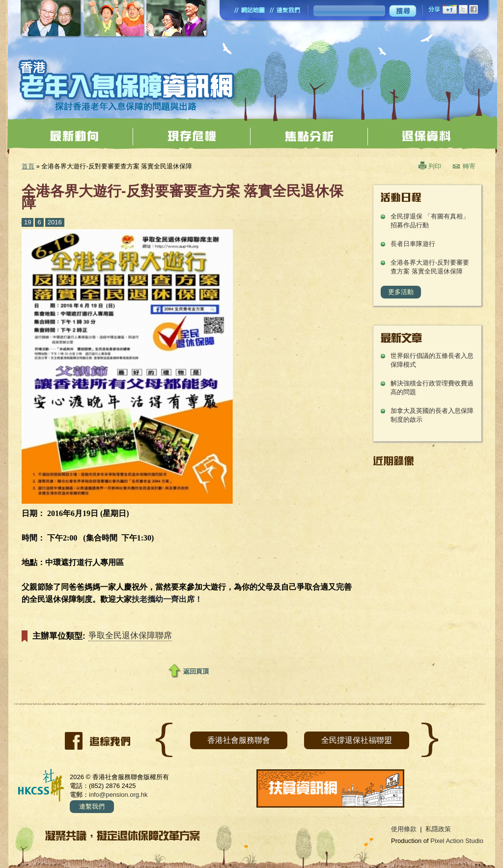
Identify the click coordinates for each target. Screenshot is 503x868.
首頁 (28, 166)
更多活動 (401, 292)
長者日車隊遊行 (413, 244)
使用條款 (404, 829)
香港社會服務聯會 (239, 740)
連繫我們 (92, 806)
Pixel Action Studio (457, 841)
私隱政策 (438, 829)
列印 (435, 166)
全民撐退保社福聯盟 (357, 740)
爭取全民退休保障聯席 (130, 636)
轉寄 (469, 166)
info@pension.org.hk (118, 795)
